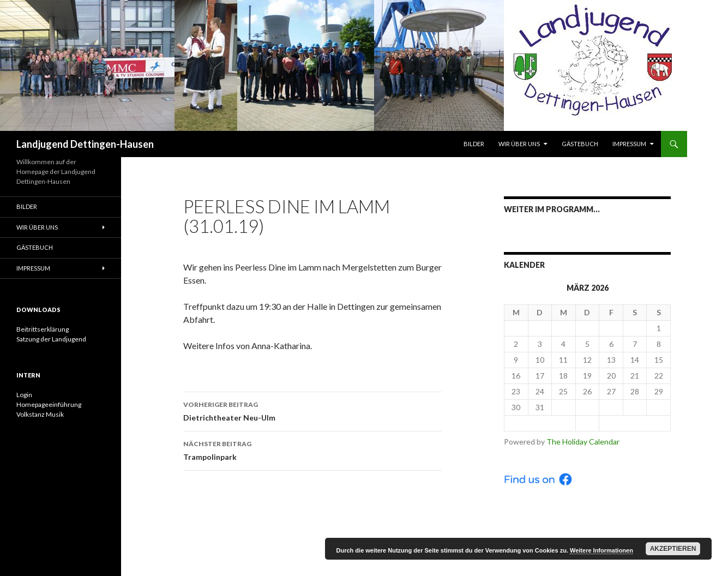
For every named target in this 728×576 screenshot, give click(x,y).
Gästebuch (580, 144)
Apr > (635, 423)
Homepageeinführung (49, 404)
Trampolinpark (312, 449)
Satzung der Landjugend (51, 339)
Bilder (474, 144)
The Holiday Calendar (583, 442)
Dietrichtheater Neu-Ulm (312, 410)
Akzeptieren (673, 549)
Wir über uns (519, 144)
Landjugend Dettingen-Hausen (85, 144)
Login (24, 395)
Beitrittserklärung (43, 329)
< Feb (540, 423)
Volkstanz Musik (40, 414)
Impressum (629, 144)
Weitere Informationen (601, 550)
